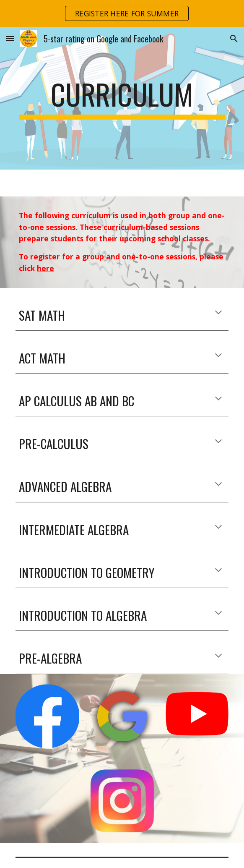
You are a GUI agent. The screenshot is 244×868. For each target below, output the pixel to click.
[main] (122, 98)
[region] (122, 13)
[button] (10, 38)
